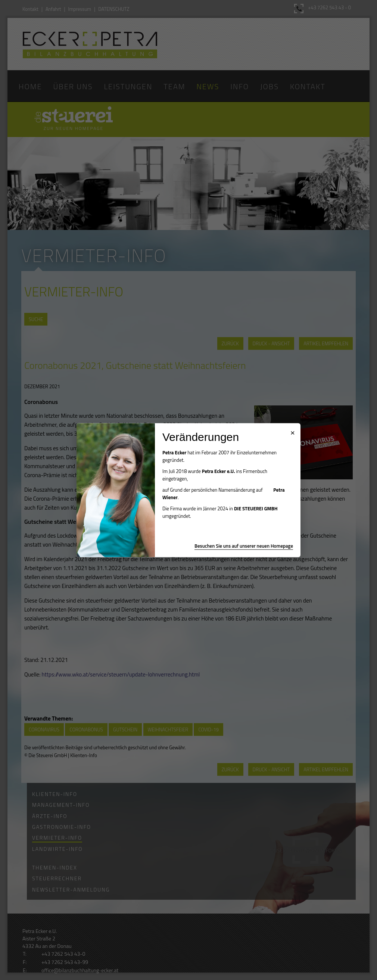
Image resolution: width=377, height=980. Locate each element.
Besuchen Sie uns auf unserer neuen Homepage (244, 545)
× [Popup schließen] (293, 432)
